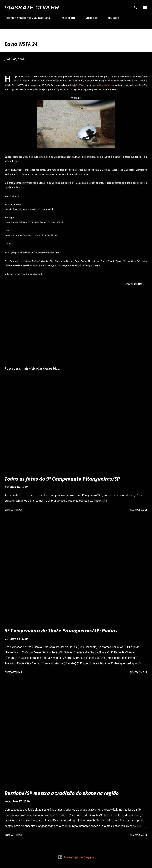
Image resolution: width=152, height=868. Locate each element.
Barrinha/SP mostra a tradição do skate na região (62, 793)
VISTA (79, 85)
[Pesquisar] (136, 7)
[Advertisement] (76, 327)
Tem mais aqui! (139, 510)
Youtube (111, 18)
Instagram (65, 18)
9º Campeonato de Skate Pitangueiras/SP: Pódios (61, 630)
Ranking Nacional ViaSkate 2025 (26, 18)
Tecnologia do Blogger (76, 857)
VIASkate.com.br (32, 7)
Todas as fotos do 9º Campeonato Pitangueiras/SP (62, 479)
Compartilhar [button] (134, 284)
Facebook (89, 18)
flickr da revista (106, 85)
